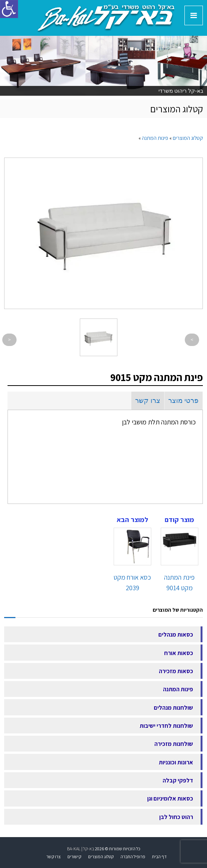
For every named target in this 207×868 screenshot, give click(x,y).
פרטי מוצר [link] (183, 401)
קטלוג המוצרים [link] (101, 857)
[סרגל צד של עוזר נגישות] (9, 9)
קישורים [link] (74, 857)
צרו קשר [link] (148, 401)
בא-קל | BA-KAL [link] (81, 849)
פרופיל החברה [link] (133, 857)
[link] (106, 17)
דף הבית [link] (159, 857)
